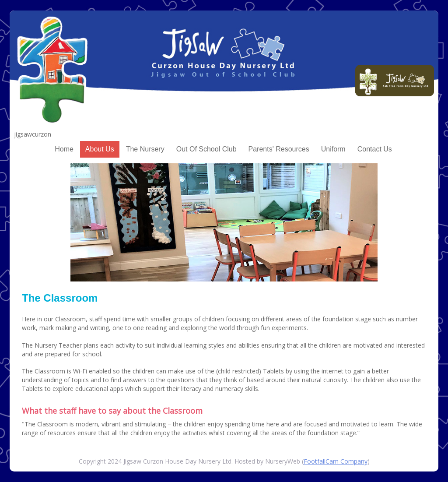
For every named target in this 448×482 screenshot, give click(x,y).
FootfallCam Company (336, 461)
